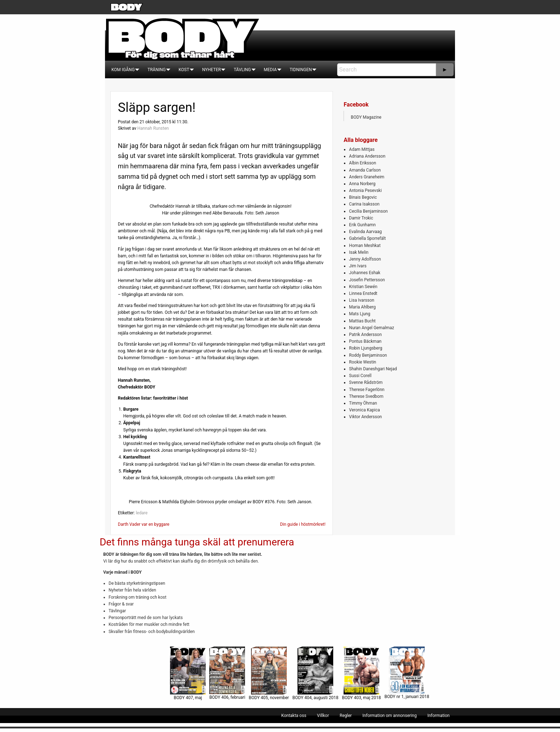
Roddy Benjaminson (368, 355)
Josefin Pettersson (367, 280)
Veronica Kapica (364, 410)
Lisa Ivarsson (362, 300)
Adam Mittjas (362, 149)
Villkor (323, 716)
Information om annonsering (390, 716)
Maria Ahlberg (362, 307)
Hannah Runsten (153, 128)
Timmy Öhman (363, 403)
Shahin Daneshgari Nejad (373, 369)
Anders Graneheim (367, 177)
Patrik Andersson (365, 335)
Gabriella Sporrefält (367, 238)
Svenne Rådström (366, 382)
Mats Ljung (359, 314)
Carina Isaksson (364, 204)
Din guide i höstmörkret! (303, 524)
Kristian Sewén (363, 287)
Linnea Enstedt (363, 293)
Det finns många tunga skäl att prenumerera (197, 542)
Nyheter (211, 70)
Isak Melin (359, 252)
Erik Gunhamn (362, 225)
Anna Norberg (362, 184)
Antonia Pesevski (365, 191)
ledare (142, 513)
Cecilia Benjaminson (368, 211)
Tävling (242, 70)
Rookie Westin (362, 362)
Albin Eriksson (362, 163)
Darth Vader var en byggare (144, 524)
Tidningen (301, 70)
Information (439, 716)
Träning (157, 70)
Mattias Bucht (362, 321)
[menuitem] (123, 70)
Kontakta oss (294, 716)
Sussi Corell (360, 376)
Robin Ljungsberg (366, 348)
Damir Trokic (361, 218)
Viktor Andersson (365, 417)
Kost (184, 70)
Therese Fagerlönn (367, 390)
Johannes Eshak (365, 273)
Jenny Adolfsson (365, 259)
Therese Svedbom (366, 396)
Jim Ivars (358, 266)
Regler (346, 716)
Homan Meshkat (365, 246)
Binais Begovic (363, 197)
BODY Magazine (366, 117)
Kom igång (123, 70)
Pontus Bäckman (365, 341)
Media (270, 70)
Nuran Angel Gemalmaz (371, 328)
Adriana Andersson (367, 156)
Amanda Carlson (365, 170)
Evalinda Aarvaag (365, 232)
